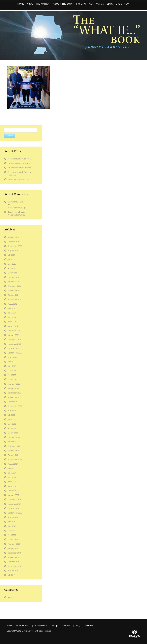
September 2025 (15, 246)
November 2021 (15, 451)
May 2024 (12, 317)
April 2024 (12, 322)
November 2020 (15, 504)
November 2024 (15, 291)
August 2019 (13, 571)
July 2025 (11, 255)
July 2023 (11, 362)
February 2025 (14, 277)
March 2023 (13, 379)
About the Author (23, 626)
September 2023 (15, 353)
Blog (10, 597)
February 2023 (14, 384)
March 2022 (13, 433)
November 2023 (15, 344)
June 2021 (12, 473)
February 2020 (14, 544)
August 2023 (13, 357)
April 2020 (12, 535)
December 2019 (14, 553)
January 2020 (13, 548)
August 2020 (13, 517)
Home (9, 626)
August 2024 (13, 304)
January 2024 (13, 335)
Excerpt (55, 626)
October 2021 (13, 455)
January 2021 (13, 495)
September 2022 (15, 406)
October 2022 (13, 402)
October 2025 (13, 242)
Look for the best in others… (20, 179)
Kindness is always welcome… (21, 168)
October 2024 (13, 295)
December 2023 (14, 339)
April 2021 (12, 482)
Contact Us (67, 626)
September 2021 (15, 459)
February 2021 (14, 491)
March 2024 (13, 326)
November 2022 (15, 397)
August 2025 (13, 251)
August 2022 (13, 411)
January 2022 (13, 442)
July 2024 (11, 308)
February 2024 (14, 331)
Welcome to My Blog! (17, 207)
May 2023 (12, 371)
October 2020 (13, 508)
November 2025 (15, 237)
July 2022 (11, 415)
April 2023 (12, 375)
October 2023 (13, 348)
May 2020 (12, 531)
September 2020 (15, 513)
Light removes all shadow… (20, 163)
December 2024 (14, 286)
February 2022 (14, 437)
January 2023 (13, 388)
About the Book (41, 626)
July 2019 (11, 575)
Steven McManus (15, 202)
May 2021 (12, 477)
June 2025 (12, 259)
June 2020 (12, 526)
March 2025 (13, 273)
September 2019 (15, 566)
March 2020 (13, 539)
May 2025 (12, 264)
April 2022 (12, 428)
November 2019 (15, 557)
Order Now (89, 626)
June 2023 (12, 366)
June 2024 (12, 313)
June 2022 (12, 419)
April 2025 (12, 268)
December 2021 (14, 446)
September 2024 (15, 299)
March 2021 (13, 486)
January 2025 (13, 282)
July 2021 (11, 468)
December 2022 (14, 393)
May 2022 (12, 424)
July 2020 (11, 522)
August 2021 (13, 464)
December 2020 (14, 499)
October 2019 (13, 562)
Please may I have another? (20, 159)
